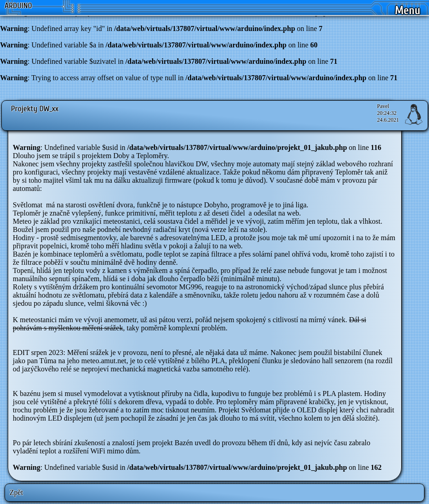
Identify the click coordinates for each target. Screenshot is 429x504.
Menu (408, 11)
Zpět (16, 492)
